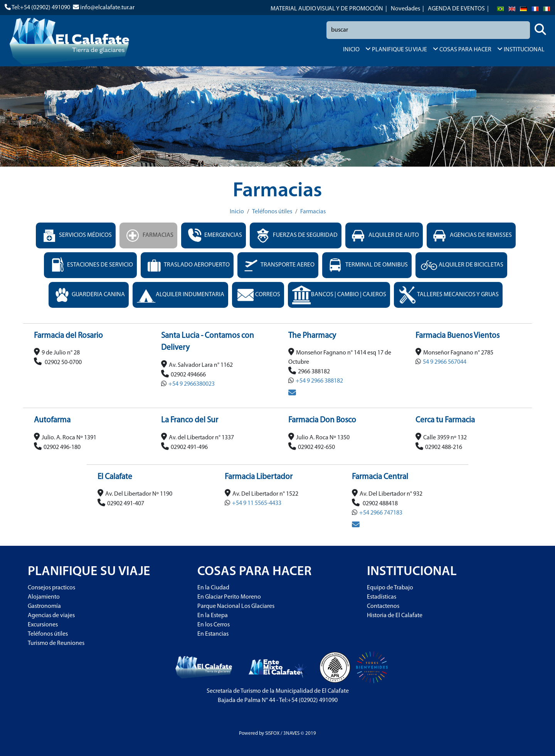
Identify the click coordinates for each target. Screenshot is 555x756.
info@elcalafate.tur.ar (107, 8)
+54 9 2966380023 (192, 384)
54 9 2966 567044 (445, 362)
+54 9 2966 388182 (319, 381)
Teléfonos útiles (272, 212)
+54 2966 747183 (381, 513)
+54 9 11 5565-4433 (257, 503)
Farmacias (313, 212)
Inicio (237, 212)
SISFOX (272, 733)
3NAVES (291, 733)
